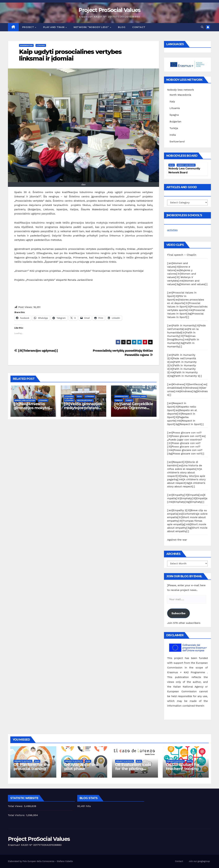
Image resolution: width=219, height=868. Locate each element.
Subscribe (178, 613)
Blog (122, 27)
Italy (172, 101)
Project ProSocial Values (109, 10)
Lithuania (41, 45)
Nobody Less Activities (25, 400)
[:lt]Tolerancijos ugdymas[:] (36, 351)
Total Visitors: (17, 815)
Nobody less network (180, 90)
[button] (202, 27)
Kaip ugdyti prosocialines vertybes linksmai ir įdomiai (70, 55)
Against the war (177, 540)
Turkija (119, 400)
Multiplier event (85, 400)
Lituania (175, 108)
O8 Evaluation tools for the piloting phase (133, 769)
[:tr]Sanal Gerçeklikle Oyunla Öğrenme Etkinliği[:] (134, 408)
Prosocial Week (139, 396)
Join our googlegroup (199, 861)
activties (172, 230)
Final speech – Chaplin (182, 255)
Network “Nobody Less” (92, 27)
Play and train (54, 27)
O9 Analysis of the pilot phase (81, 767)
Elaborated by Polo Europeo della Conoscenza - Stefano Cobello (40, 861)
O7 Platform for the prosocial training (32, 767)
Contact (139, 27)
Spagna (174, 115)
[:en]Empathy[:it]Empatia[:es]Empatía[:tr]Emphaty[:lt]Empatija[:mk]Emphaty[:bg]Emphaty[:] (187, 498)
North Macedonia (180, 95)
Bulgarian (175, 121)
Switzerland (177, 141)
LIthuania (69, 396)
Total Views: (16, 806)
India (173, 135)
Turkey (129, 400)
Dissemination (26, 45)
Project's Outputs (23, 761)
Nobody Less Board (186, 165)
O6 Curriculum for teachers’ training (183, 767)
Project (28, 27)
